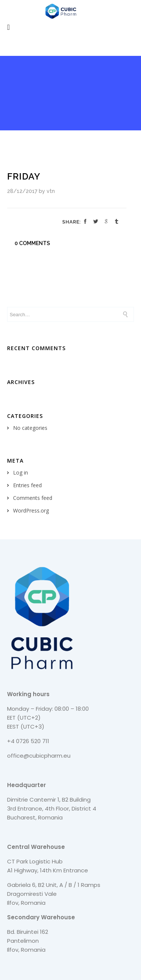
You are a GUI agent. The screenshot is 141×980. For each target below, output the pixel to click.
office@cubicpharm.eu (39, 756)
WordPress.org (31, 510)
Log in (21, 472)
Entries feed (27, 485)
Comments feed (33, 498)
